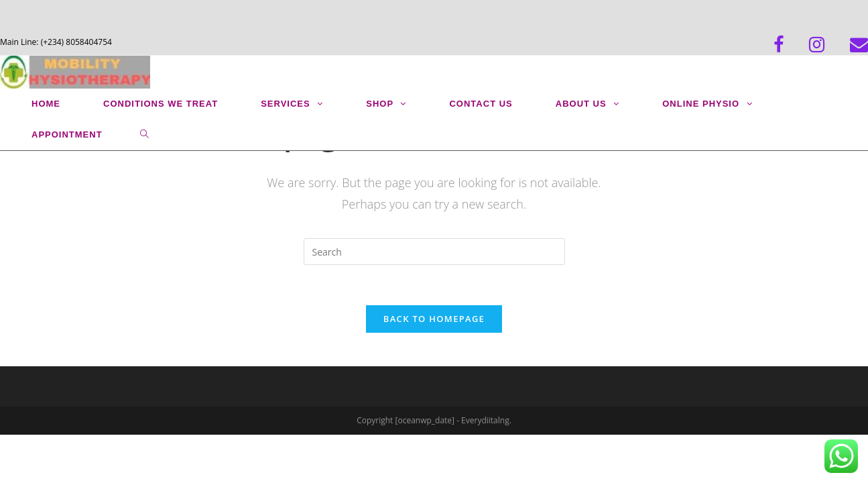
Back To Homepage (434, 319)
